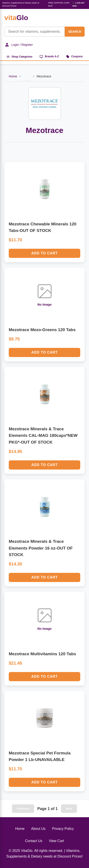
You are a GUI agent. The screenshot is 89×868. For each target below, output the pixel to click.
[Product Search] (35, 32)
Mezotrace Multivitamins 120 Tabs (42, 654)
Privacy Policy (63, 829)
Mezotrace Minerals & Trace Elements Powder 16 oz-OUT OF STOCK (41, 548)
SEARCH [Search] (75, 32)
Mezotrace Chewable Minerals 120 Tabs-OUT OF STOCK (43, 227)
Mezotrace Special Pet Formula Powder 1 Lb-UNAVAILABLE (40, 756)
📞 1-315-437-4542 (79, 4)
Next (69, 809)
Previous (23, 809)
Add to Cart (44, 253)
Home (13, 76)
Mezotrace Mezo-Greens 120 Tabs (42, 330)
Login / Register (19, 45)
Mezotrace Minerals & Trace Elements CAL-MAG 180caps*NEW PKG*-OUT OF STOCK (43, 436)
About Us (38, 829)
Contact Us (34, 841)
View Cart (57, 841)
